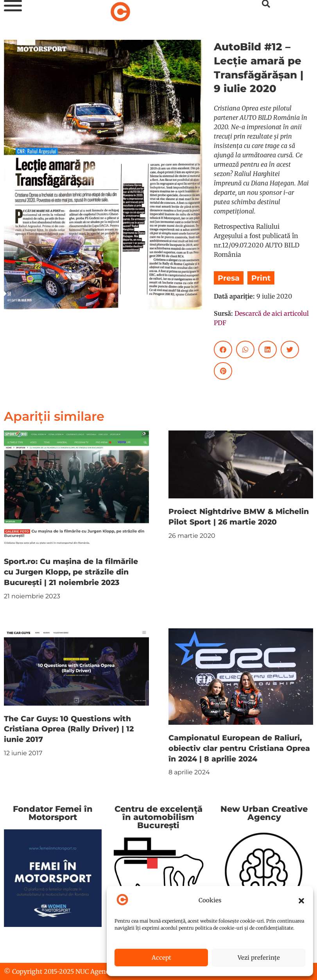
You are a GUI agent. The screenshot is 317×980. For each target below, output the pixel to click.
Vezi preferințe (259, 958)
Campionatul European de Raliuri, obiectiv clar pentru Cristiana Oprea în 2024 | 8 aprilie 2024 (239, 748)
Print (261, 278)
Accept (161, 958)
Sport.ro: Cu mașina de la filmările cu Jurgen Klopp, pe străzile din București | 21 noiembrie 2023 (71, 572)
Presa (229, 278)
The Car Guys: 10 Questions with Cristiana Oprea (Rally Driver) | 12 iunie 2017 (69, 729)
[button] (301, 901)
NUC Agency (94, 971)
